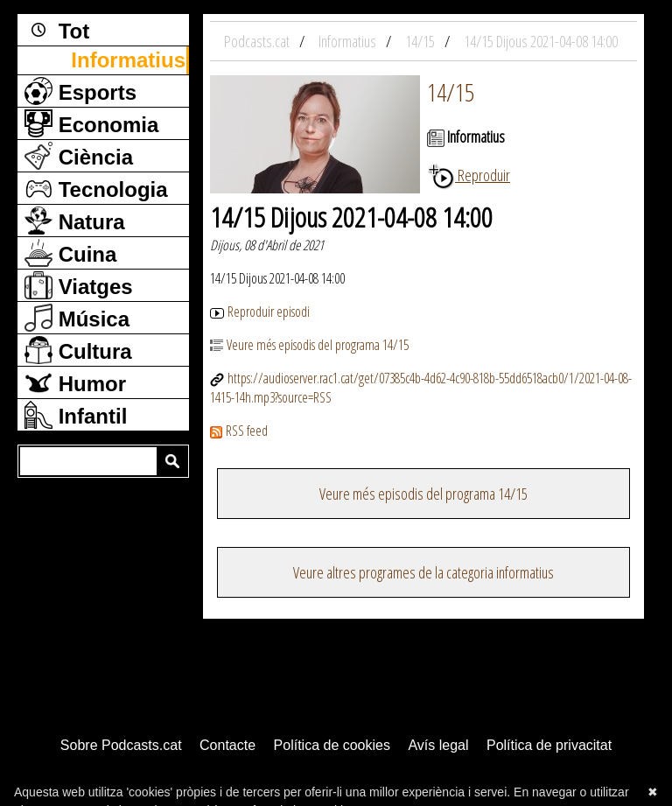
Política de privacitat (549, 745)
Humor (75, 382)
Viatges (79, 285)
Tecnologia (96, 188)
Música (77, 318)
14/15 (451, 92)
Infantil (76, 415)
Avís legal (438, 745)
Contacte (227, 745)
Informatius (128, 60)
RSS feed (239, 431)
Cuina (70, 253)
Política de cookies (332, 745)
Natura (75, 221)
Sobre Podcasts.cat (121, 745)
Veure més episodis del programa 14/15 (309, 345)
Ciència (79, 156)
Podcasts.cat (258, 41)
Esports (80, 91)
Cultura (78, 350)
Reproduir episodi (260, 312)
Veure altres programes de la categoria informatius (423, 572)
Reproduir (469, 175)
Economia (91, 123)
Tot (57, 30)
